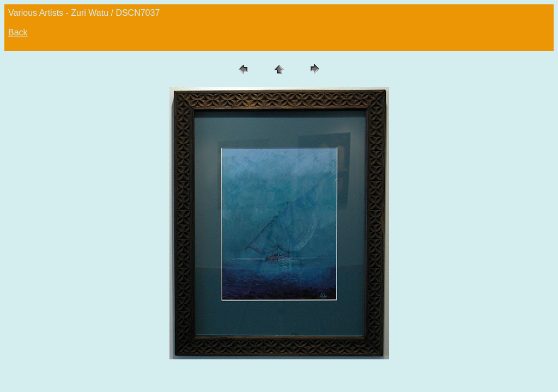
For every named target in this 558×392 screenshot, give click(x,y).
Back (18, 32)
